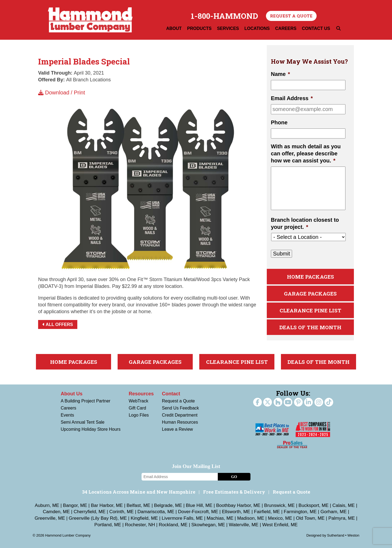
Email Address (292, 98)
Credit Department (180, 415)
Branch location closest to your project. (305, 223)
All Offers (58, 324)
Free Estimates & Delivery (234, 492)
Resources (141, 394)
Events (67, 415)
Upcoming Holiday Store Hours (91, 429)
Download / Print (62, 93)
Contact (171, 394)
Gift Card (137, 408)
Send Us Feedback (180, 408)
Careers (68, 408)
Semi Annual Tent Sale (83, 422)
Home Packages (310, 277)
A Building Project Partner (85, 401)
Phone (279, 122)
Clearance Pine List (310, 310)
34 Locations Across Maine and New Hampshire (139, 492)
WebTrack (139, 401)
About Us (72, 394)
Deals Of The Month (310, 327)
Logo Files (139, 415)
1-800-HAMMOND (224, 16)
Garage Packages (310, 293)
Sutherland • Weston (343, 535)
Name (280, 74)
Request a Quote (291, 16)
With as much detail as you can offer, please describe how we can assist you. (306, 153)
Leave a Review (177, 429)
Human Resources (180, 422)
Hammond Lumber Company (90, 20)
